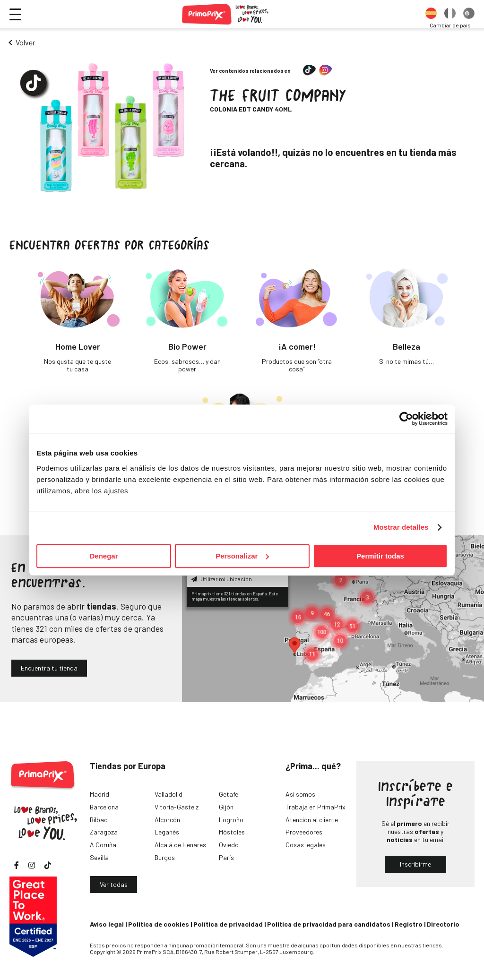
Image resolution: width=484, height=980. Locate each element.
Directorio (443, 924)
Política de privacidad (228, 924)
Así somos (300, 794)
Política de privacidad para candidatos (329, 924)
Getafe (229, 794)
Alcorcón (167, 820)
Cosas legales (306, 845)
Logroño (231, 820)
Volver (25, 42)
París (226, 857)
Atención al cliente (312, 820)
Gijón (226, 807)
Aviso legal (107, 924)
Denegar (104, 556)
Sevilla (99, 857)
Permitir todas (380, 556)
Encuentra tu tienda (49, 668)
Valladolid (169, 794)
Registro (409, 924)
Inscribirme (415, 864)
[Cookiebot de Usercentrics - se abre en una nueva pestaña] (406, 419)
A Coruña (103, 845)
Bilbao (99, 820)
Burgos (165, 857)
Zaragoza (104, 832)
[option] (431, 14)
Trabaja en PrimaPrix (315, 807)
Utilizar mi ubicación (222, 579)
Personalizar (242, 556)
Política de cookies (159, 924)
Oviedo (229, 845)
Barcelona (104, 807)
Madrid (99, 794)
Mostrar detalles (401, 527)
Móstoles (232, 832)
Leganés (167, 832)
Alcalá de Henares (180, 845)
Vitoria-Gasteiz (177, 807)
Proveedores (304, 832)
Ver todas (114, 884)
